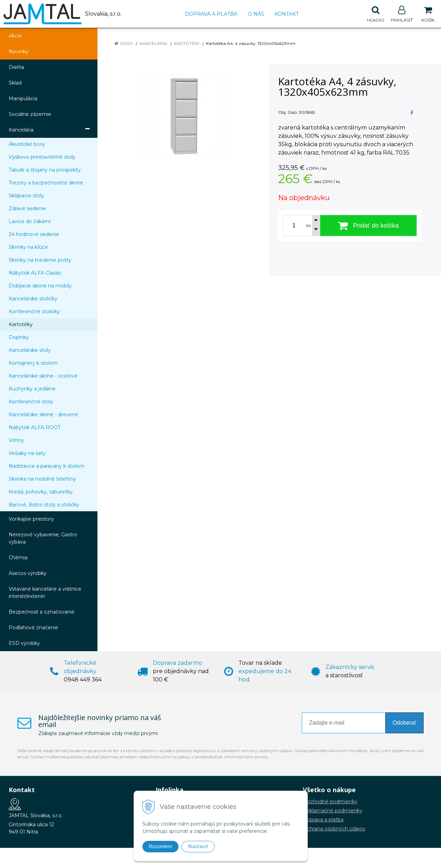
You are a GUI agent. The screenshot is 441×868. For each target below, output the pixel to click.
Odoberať (404, 723)
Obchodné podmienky (330, 802)
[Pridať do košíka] (369, 226)
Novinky (19, 52)
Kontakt (287, 14)
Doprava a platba (211, 14)
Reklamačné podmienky (333, 811)
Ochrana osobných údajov (334, 829)
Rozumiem (161, 846)
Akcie (15, 36)
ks (308, 226)
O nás (256, 14)
